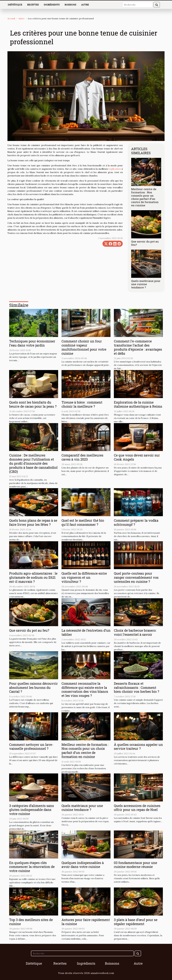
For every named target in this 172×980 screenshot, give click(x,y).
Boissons (70, 5)
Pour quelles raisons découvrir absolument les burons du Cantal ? (33, 688)
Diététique (15, 5)
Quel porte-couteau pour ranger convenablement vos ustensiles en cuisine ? (136, 577)
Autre (85, 5)
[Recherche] (137, 5)
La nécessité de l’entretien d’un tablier (86, 632)
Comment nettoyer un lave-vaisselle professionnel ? (31, 747)
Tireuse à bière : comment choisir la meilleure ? (82, 404)
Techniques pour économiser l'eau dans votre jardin (32, 343)
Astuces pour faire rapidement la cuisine (86, 922)
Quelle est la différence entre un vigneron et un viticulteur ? (84, 577)
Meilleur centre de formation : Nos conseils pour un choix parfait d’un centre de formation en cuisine (145, 197)
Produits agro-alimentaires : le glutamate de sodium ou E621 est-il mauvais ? (33, 577)
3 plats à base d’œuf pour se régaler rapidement (136, 922)
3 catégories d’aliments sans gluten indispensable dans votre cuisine (32, 810)
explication (115, 169)
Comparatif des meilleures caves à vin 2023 (82, 457)
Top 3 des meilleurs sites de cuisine (31, 922)
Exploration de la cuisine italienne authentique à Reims (138, 404)
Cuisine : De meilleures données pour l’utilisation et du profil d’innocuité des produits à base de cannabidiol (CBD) (33, 463)
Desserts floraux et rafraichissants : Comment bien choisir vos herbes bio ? (137, 688)
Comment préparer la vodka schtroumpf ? (136, 522)
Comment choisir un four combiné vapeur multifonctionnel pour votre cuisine (84, 347)
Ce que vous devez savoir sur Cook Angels (137, 457)
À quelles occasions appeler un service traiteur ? (138, 747)
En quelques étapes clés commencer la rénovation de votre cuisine (32, 867)
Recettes (33, 5)
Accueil (11, 18)
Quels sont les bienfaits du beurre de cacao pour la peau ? (33, 404)
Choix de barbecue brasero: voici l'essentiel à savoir (135, 632)
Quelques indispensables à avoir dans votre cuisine (83, 865)
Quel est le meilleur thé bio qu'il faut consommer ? (83, 522)
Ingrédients (52, 5)
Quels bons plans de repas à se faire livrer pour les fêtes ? (33, 522)
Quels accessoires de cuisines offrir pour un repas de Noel (137, 808)
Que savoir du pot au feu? (145, 243)
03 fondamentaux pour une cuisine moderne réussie (135, 865)
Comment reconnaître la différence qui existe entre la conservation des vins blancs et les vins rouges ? (85, 690)
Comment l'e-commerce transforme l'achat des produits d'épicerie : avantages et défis (138, 347)
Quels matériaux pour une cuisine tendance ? (146, 284)
